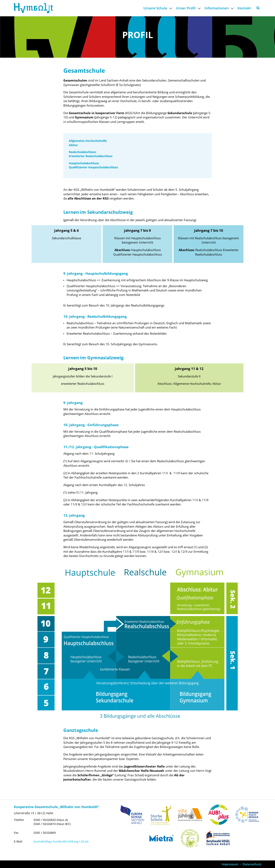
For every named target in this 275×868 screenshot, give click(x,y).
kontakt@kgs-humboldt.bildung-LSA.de (61, 841)
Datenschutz (252, 864)
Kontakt (244, 8)
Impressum (230, 864)
